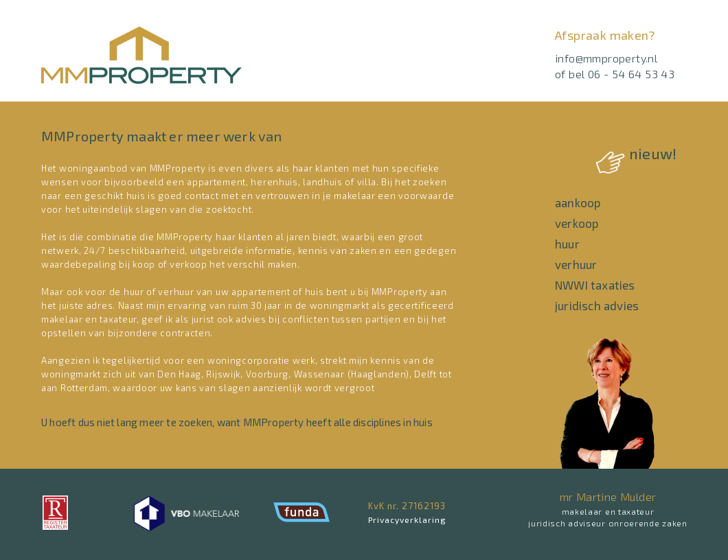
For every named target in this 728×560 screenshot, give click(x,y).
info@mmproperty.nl (606, 58)
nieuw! (636, 153)
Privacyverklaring (407, 520)
